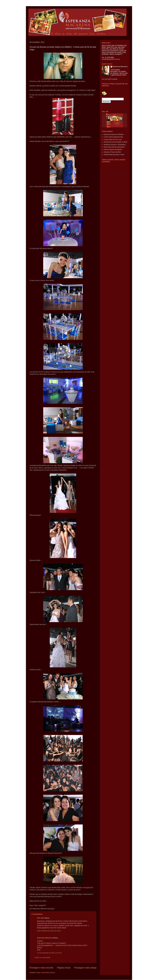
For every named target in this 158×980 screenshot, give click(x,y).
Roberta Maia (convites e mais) (114, 155)
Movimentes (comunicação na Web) (115, 142)
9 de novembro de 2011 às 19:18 (49, 931)
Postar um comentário (42, 958)
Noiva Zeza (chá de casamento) (114, 147)
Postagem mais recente (41, 968)
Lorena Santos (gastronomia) (113, 137)
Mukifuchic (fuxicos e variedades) (115, 145)
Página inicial (64, 968)
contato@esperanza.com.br (111, 59)
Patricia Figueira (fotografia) (113, 149)
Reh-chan (41, 918)
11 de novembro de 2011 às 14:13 (49, 953)
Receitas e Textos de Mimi (112, 152)
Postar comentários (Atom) (45, 973)
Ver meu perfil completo (110, 79)
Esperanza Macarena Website (114, 134)
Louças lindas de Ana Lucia (113, 140)
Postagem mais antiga (85, 968)
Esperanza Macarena (45, 938)
